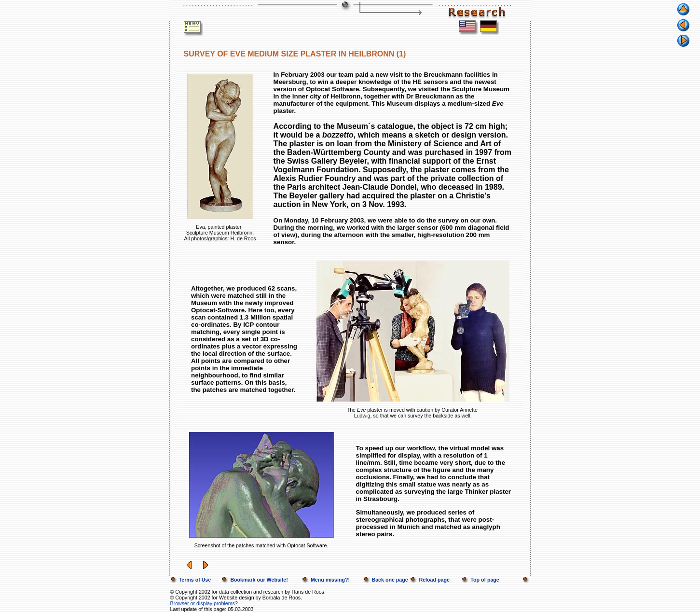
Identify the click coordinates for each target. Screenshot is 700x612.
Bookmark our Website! (259, 580)
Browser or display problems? (204, 603)
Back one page (390, 580)
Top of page (485, 580)
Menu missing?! (330, 580)
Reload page (434, 580)
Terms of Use (195, 580)
